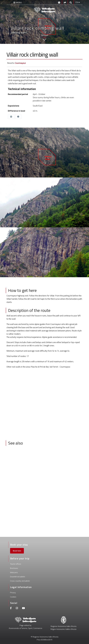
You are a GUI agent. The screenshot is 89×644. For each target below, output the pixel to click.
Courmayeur (20, 63)
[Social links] (65, 2)
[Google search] (71, 2)
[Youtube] (23, 608)
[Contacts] (59, 2)
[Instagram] (17, 608)
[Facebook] (11, 608)
